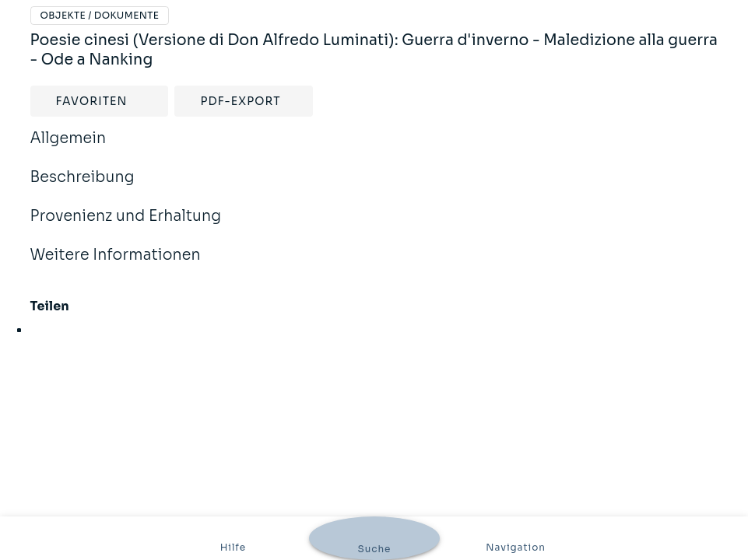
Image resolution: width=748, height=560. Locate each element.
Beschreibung (83, 187)
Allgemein (68, 149)
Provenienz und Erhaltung (126, 226)
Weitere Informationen (116, 265)
